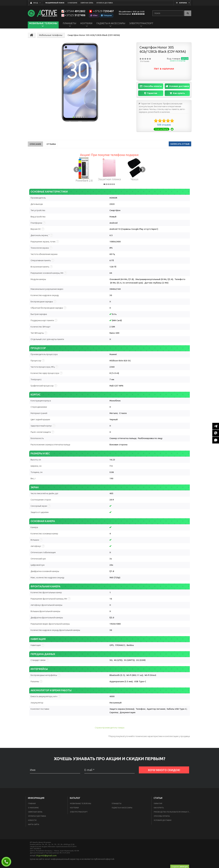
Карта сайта (34, 824)
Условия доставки (177, 86)
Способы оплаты (151, 86)
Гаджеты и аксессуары (122, 808)
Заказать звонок (7, 862)
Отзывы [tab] (51, 144)
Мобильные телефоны (81, 803)
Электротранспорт (79, 812)
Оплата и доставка (37, 816)
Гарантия (151, 93)
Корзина (183, 3)
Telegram (106, 15)
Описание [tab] (35, 144)
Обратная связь (35, 812)
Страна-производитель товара (110, 728)
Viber (94, 15)
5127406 (75, 15)
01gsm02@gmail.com (46, 856)
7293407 (103, 11)
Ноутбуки (74, 808)
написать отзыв (180, 144)
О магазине (33, 808)
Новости (32, 820)
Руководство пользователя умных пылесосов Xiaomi (173, 812)
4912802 (75, 11)
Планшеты (117, 803)
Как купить (177, 93)
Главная (32, 803)
